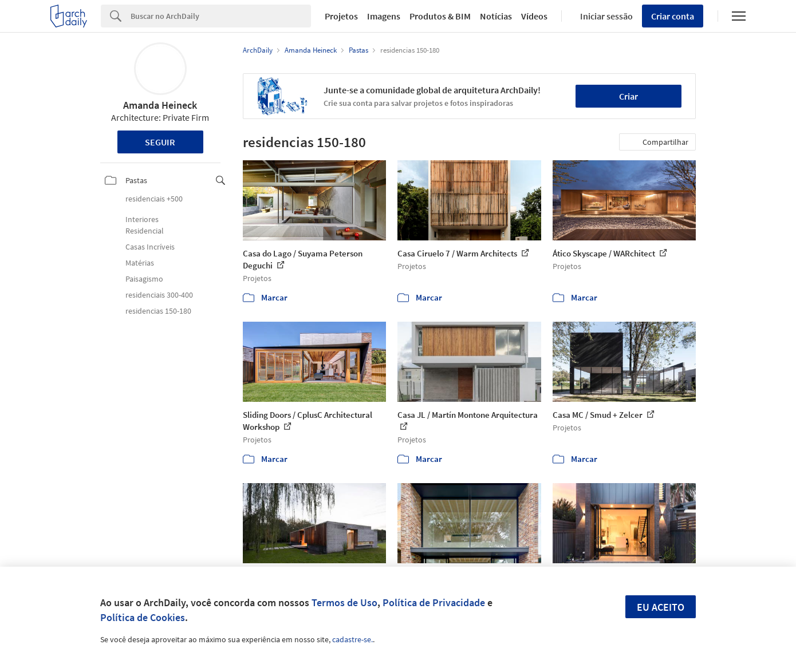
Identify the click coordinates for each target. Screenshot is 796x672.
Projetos (341, 16)
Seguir (160, 142)
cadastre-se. (352, 639)
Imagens (384, 16)
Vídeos (534, 16)
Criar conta (673, 16)
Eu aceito (661, 607)
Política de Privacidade (434, 602)
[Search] (221, 16)
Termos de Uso (344, 602)
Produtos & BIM (440, 16)
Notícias (496, 16)
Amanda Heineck (160, 105)
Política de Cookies (143, 617)
